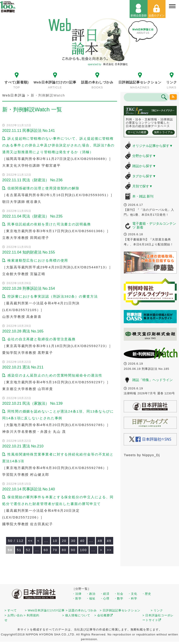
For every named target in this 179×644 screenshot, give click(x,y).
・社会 (119, 594)
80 (64, 550)
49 (109, 541)
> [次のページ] (101, 550)
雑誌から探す (144, 166)
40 (82, 541)
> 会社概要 (104, 615)
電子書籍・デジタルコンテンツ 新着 (154, 225)
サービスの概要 (137, 132)
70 (55, 550)
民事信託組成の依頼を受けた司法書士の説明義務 (47, 224)
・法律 (77, 594)
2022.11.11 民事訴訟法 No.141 (29, 131)
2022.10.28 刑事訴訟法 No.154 (29, 288)
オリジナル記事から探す (152, 146)
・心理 (105, 598)
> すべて (11, 610)
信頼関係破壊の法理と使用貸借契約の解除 (41, 188)
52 (28, 550)
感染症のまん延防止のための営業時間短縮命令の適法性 (52, 375)
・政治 (91, 594)
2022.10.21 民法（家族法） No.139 (32, 403)
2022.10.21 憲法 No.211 (23, 367)
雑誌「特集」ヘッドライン (152, 380)
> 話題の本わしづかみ (81, 610)
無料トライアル (164, 132)
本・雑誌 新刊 (143, 196)
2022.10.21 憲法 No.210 (23, 446)
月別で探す (142, 186)
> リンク (157, 610)
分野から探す (144, 156)
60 (46, 550)
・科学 (133, 598)
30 (73, 541)
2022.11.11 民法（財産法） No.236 (32, 180)
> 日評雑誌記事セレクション (120, 610)
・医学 (77, 598)
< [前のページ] (39, 541)
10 (55, 541)
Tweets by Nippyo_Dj (142, 455)
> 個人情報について (76, 615)
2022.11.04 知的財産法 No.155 (29, 252)
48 (100, 541)
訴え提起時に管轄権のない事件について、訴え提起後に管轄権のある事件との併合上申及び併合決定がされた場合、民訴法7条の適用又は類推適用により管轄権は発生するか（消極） (58, 145)
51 (19, 550)
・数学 (119, 598)
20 (64, 541)
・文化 (133, 594)
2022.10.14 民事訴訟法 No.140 (29, 489)
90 (73, 550)
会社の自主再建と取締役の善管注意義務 (39, 339)
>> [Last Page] (109, 550)
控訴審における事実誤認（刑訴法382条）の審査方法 (50, 296)
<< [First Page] (30, 541)
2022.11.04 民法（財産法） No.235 (32, 216)
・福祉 (91, 598)
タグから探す (144, 176)
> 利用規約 (32, 615)
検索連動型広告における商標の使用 (35, 260)
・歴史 (146, 594)
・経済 (105, 594)
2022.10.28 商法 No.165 (23, 331)
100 (83, 550)
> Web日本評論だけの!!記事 (45, 610)
